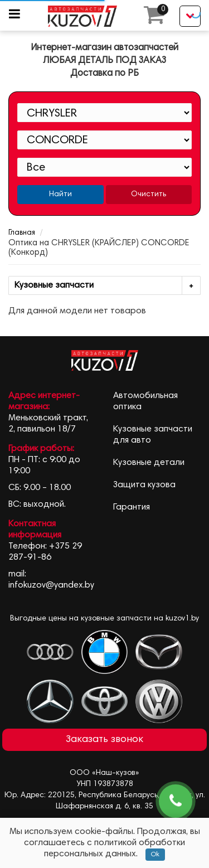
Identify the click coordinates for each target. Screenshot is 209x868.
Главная (22, 233)
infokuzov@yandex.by (51, 585)
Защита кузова (144, 485)
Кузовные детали (149, 463)
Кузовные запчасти (107, 286)
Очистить (149, 195)
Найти (60, 195)
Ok (155, 855)
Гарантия (132, 507)
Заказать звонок (104, 740)
